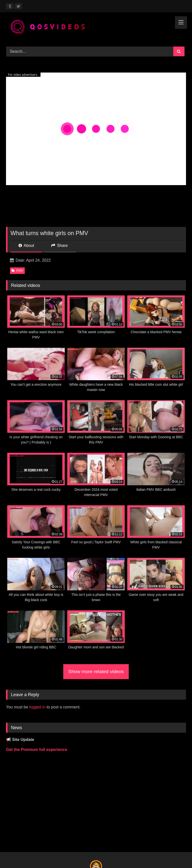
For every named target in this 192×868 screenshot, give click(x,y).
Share (59, 246)
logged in (37, 707)
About (26, 246)
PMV (17, 271)
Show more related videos (96, 672)
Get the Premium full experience (37, 750)
